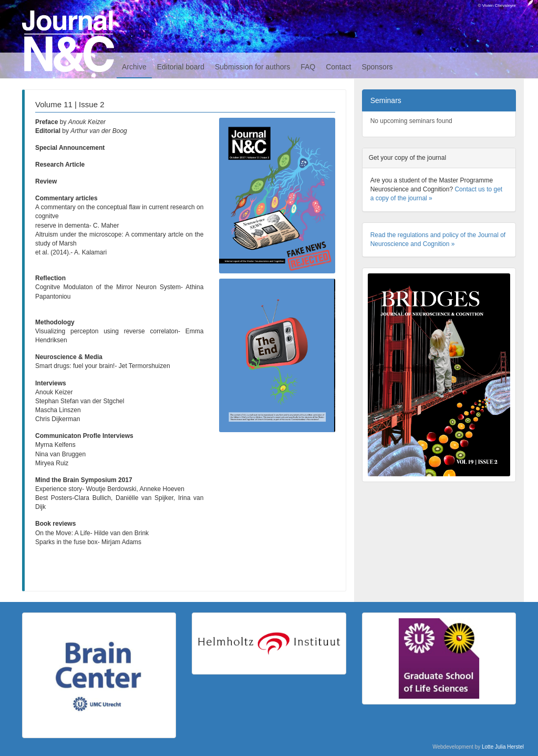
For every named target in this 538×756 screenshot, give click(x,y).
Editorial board (181, 67)
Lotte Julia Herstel (503, 747)
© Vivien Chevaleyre (497, 6)
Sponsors (377, 67)
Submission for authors (252, 67)
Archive (134, 67)
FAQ (308, 67)
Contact (338, 67)
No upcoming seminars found (411, 121)
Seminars (386, 100)
